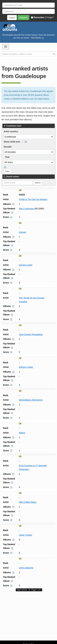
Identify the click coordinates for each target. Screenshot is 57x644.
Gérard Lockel (26, 265)
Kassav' (23, 232)
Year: (7, 157)
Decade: (8, 147)
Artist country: (11, 131)
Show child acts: (12, 142)
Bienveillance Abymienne (31, 400)
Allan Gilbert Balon (28, 502)
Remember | (38, 17)
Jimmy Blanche (26, 568)
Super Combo (25, 535)
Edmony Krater (26, 367)
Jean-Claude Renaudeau (31, 334)
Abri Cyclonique (26, 209)
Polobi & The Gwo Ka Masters (33, 199)
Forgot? (50, 17)
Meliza (22, 433)
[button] (6, 47)
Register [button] (23, 18)
